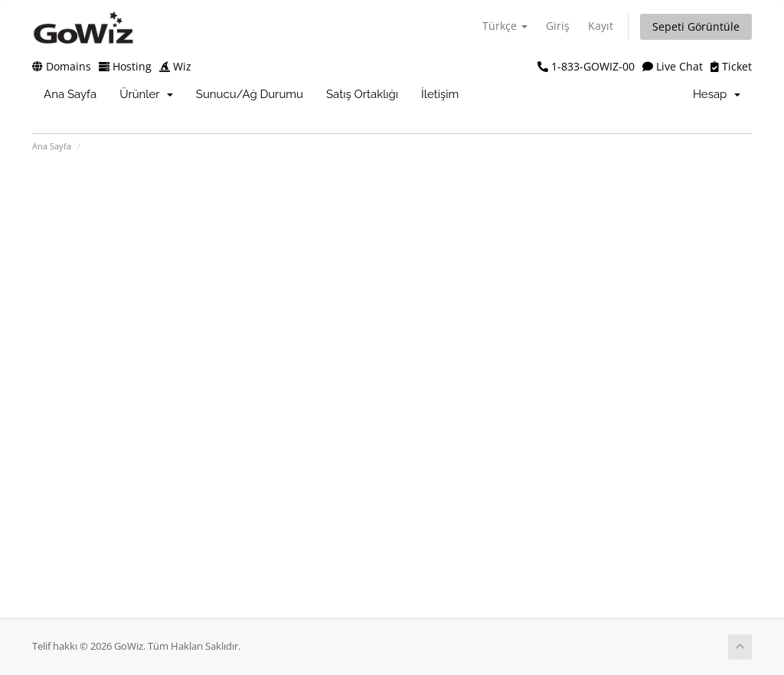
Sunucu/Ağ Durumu (250, 94)
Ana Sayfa (70, 94)
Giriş (558, 26)
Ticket (731, 66)
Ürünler (146, 94)
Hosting (125, 66)
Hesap (717, 94)
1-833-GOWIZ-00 (586, 66)
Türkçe (505, 26)
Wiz (175, 66)
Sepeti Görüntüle (696, 26)
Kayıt (601, 26)
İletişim (440, 94)
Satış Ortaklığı (362, 94)
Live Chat (673, 66)
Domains (62, 66)
